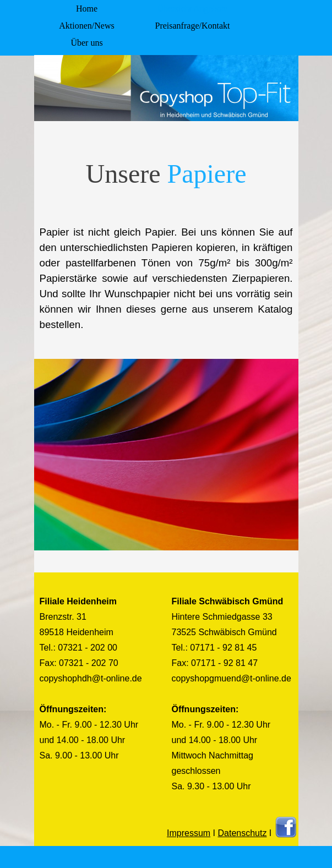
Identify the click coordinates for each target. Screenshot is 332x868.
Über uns (86, 43)
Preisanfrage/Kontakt (193, 26)
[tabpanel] (166, 251)
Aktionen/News (86, 26)
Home (87, 9)
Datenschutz (242, 833)
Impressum (189, 833)
